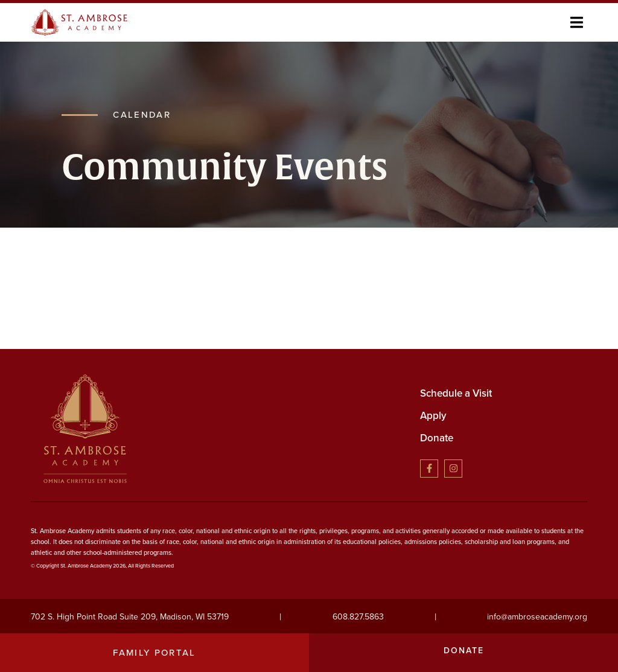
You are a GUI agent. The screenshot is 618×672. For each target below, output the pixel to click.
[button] (577, 22)
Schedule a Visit (456, 393)
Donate (437, 438)
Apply (433, 416)
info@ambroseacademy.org (537, 617)
